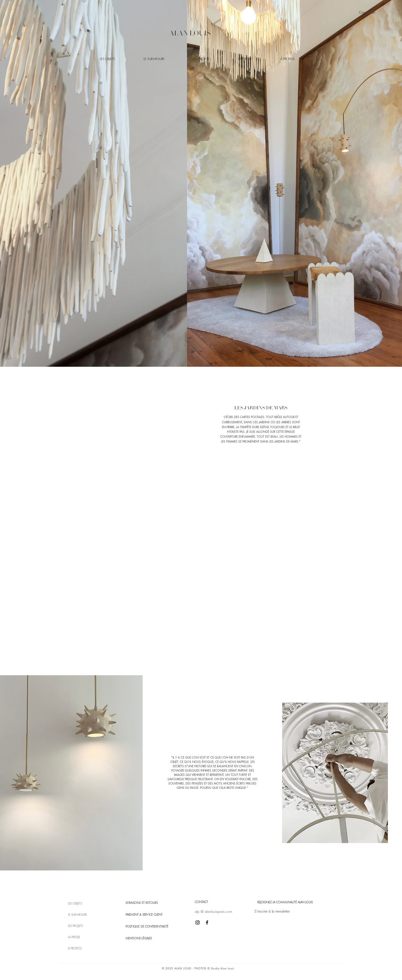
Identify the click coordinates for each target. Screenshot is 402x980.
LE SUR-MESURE (78, 915)
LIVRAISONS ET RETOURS (142, 903)
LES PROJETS (76, 926)
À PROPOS (75, 948)
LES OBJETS (75, 903)
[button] (272, 912)
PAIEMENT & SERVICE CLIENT (144, 915)
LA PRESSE (74, 937)
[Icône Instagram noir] (198, 922)
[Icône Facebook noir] (207, 922)
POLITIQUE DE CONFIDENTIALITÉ (147, 926)
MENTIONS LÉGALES (139, 938)
